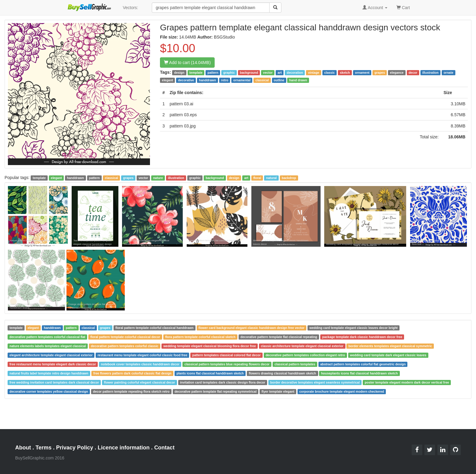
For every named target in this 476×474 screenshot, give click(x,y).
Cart (403, 7)
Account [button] (375, 8)
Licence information (124, 448)
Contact (164, 448)
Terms (44, 448)
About (23, 448)
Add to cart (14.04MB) (187, 63)
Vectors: (130, 8)
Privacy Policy (75, 448)
